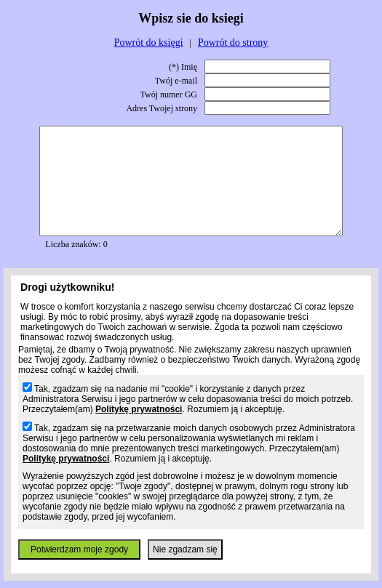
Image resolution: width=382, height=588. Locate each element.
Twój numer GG (169, 94)
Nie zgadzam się (185, 549)
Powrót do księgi (149, 43)
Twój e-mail (176, 81)
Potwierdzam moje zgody (79, 549)
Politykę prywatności (139, 409)
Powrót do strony (233, 43)
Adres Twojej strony (162, 108)
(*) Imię (183, 67)
